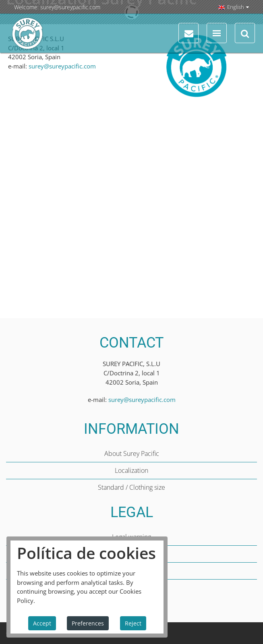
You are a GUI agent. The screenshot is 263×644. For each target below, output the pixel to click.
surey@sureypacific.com (70, 7)
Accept (42, 623)
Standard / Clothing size (131, 487)
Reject (133, 623)
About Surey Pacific (132, 453)
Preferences (88, 623)
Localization (131, 470)
